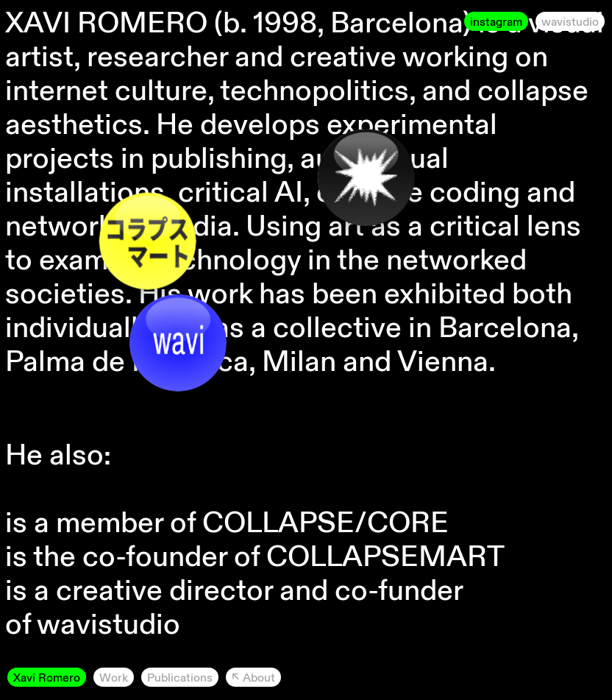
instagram (496, 21)
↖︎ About (253, 677)
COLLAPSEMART (385, 556)
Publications (180, 677)
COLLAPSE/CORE (325, 522)
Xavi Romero (47, 677)
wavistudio (570, 21)
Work (114, 677)
